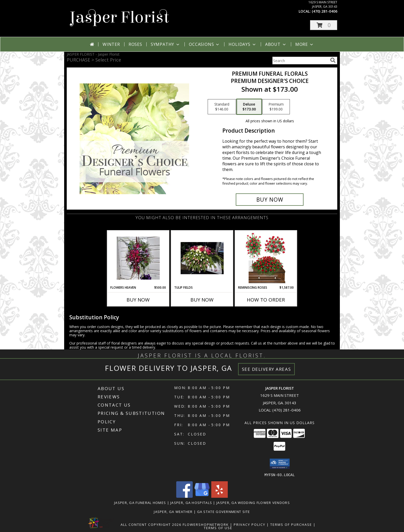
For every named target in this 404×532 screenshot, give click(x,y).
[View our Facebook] (184, 496)
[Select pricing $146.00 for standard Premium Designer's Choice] (222, 107)
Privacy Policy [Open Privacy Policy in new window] (250, 524)
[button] (324, 25)
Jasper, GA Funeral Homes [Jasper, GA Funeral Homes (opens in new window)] (140, 502)
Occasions (204, 44)
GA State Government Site (224, 511)
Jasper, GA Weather (173, 511)
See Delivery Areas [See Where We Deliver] (267, 369)
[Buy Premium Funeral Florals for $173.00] (270, 200)
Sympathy (166, 44)
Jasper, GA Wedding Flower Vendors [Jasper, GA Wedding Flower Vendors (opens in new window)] (253, 502)
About (276, 44)
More (305, 44)
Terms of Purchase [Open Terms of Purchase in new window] (291, 524)
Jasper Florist (119, 17)
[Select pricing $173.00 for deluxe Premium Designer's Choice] (249, 107)
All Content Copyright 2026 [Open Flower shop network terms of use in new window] (151, 524)
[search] (333, 60)
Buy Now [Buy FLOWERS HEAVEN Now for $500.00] (138, 300)
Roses (135, 44)
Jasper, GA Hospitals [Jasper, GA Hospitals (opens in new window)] (191, 502)
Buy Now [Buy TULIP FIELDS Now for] (202, 300)
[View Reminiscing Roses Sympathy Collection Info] (266, 258)
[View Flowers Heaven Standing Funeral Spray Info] (138, 258)
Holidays (242, 44)
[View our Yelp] (220, 496)
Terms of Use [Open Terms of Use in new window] (218, 528)
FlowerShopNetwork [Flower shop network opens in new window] (206, 524)
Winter (111, 44)
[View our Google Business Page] (202, 496)
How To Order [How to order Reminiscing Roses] (266, 300)
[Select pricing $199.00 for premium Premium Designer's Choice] (276, 107)
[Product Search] (300, 61)
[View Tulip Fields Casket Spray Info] (202, 258)
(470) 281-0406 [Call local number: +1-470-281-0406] (325, 11)
